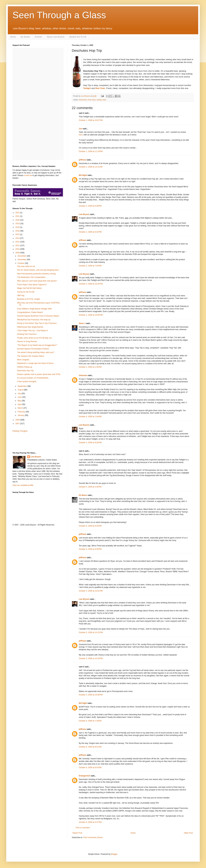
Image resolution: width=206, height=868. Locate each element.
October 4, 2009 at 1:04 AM (90, 417)
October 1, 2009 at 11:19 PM (91, 151)
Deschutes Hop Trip (25, 371)
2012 (18, 242)
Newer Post (77, 833)
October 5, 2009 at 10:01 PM (91, 591)
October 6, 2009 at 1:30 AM (90, 721)
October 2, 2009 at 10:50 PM (91, 315)
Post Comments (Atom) (93, 837)
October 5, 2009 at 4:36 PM (90, 487)
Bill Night (83, 175)
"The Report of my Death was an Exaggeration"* (37, 345)
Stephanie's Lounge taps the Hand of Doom (35, 363)
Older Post (188, 833)
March (21, 408)
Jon (80, 129)
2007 (18, 424)
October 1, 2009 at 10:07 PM (91, 120)
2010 (18, 249)
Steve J (82, 323)
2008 (18, 420)
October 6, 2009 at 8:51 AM (90, 747)
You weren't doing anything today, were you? (36, 352)
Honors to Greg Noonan (27, 341)
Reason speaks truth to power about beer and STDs (39, 374)
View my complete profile (23, 485)
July (20, 393)
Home (13, 37)
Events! (38, 37)
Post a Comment (83, 828)
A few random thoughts (27, 382)
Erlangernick (85, 776)
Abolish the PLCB (78, 37)
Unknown (83, 375)
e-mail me (28, 175)
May (20, 401)
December (22, 256)
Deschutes (83, 100)
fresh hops (92, 100)
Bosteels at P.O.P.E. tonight (29, 299)
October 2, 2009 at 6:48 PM (90, 206)
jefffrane (82, 160)
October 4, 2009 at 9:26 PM (90, 443)
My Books (25, 37)
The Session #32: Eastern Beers (31, 356)
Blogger (114, 854)
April (20, 404)
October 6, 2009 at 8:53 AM (90, 768)
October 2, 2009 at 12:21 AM (91, 167)
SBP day (21, 296)
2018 (18, 227)
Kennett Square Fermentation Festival (33, 349)
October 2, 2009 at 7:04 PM (90, 266)
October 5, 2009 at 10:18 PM (91, 658)
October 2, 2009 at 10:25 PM (91, 284)
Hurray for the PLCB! (26, 292)
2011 (18, 246)
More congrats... (24, 360)
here (81, 135)
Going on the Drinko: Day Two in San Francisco (37, 323)
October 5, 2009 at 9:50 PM (90, 549)
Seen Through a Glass (59, 15)
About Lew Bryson (56, 37)
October (21, 263)
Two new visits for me (26, 266)
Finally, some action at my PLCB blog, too (34, 338)
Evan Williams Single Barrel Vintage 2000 (34, 309)
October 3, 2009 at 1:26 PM (90, 367)
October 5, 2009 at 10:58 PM (91, 695)
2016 (18, 231)
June (20, 397)
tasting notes (101, 100)
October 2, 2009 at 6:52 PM (90, 232)
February (22, 412)
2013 (18, 238)
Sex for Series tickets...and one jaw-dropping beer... (39, 270)
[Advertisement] (31, 442)
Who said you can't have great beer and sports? (37, 281)
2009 (18, 253)
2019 (18, 224)
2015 (18, 234)
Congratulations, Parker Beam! (30, 312)
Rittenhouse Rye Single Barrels (30, 327)
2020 (18, 220)
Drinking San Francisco (27, 334)
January (21, 415)
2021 (18, 216)
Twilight (87, 88)
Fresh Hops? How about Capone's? (32, 285)
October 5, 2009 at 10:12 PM (91, 632)
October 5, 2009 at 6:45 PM (90, 526)
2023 (18, 213)
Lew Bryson (84, 214)
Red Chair (100, 88)
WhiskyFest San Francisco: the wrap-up (34, 320)
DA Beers (83, 495)
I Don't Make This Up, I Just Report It (32, 331)
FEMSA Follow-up (25, 367)
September (22, 386)
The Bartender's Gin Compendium (31, 277)
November (22, 260)
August (21, 390)
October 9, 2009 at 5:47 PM (90, 822)
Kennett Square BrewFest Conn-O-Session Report (38, 316)
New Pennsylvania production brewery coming (36, 274)
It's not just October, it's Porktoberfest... (33, 378)
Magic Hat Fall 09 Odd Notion (29, 288)
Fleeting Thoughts (20, 431)
